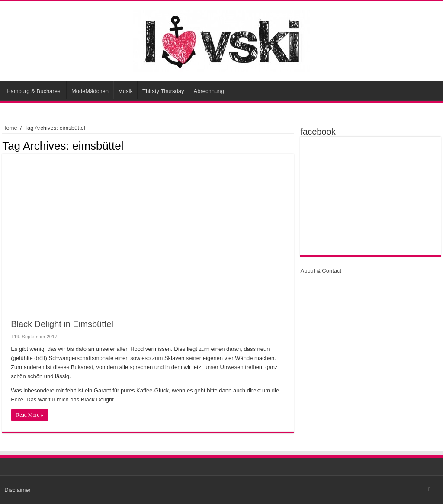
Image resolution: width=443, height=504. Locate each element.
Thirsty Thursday (163, 91)
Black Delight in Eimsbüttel (62, 324)
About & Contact (321, 271)
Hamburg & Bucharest (34, 91)
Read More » (30, 415)
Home (10, 128)
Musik (125, 91)
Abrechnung (209, 91)
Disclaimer (18, 490)
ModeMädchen (90, 91)
